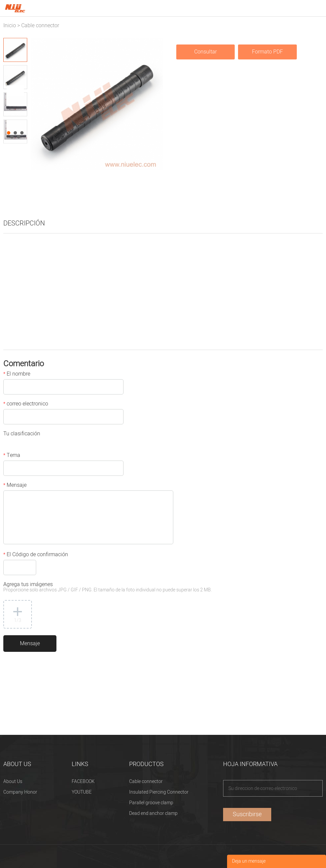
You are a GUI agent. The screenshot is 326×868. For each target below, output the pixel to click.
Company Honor (20, 792)
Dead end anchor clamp (153, 813)
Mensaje (15, 486)
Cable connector (40, 26)
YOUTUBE (82, 792)
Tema (12, 456)
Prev (12, 90)
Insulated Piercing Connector (159, 792)
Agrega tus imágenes (108, 588)
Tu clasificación (22, 434)
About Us (13, 781)
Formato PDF (267, 52)
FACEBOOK (83, 781)
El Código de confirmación (36, 555)
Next (19, 90)
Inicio (10, 26)
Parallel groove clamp (151, 803)
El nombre (17, 375)
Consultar (205, 52)
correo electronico (26, 404)
